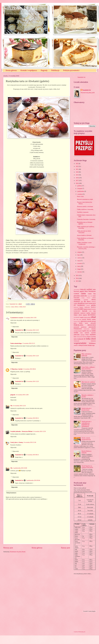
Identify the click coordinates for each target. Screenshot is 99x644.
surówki (87, 333)
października (81, 191)
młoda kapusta (83, 315)
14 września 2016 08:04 (29, 369)
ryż (90, 331)
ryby (88, 331)
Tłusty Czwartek (91, 337)
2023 (77, 164)
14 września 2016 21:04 (30, 442)
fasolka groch (92, 303)
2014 (77, 278)
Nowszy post (8, 548)
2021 (77, 169)
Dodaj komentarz (11, 493)
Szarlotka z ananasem (83, 212)
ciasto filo (90, 296)
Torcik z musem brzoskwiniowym (86, 439)
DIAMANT (77, 302)
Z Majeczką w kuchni (16, 369)
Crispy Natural (86, 298)
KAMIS (81, 309)
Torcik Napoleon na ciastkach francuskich (87, 467)
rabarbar (93, 329)
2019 (77, 175)
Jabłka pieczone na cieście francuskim (84, 232)
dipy (82, 302)
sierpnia (80, 252)
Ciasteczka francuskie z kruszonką (86, 219)
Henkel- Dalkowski (85, 307)
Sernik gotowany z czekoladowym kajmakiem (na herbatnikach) (87, 424)
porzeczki (76, 327)
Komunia (93, 309)
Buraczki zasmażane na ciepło (85, 199)
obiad (93, 317)
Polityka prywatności (71, 70)
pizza (86, 323)
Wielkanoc (92, 343)
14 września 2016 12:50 (39, 431)
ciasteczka (84, 296)
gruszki (88, 305)
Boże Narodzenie (90, 291)
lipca (79, 255)
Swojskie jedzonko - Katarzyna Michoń (21, 431)
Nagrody (44, 70)
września (80, 194)
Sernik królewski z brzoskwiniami (87, 409)
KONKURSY (77, 311)
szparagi (82, 335)
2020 (77, 172)
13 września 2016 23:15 (29, 343)
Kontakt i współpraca (29, 70)
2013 (77, 281)
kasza (89, 309)
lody (94, 311)
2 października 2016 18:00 (20, 468)
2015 (77, 276)
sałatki (94, 331)
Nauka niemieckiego (16, 343)
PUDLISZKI (86, 329)
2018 (77, 178)
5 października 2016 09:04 (33, 480)
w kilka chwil (22, 307)
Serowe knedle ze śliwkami (84, 235)
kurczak (85, 311)
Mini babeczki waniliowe (88, 382)
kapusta (86, 309)
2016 (77, 183)
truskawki (80, 339)
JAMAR (76, 309)
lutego (79, 269)
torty (75, 339)
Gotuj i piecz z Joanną (17, 442)
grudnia (80, 186)
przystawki (92, 327)
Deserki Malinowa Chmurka (87, 452)
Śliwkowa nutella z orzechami (85, 207)
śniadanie (93, 335)
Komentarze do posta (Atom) (18, 552)
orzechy (84, 319)
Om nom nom (77, 319)
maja (79, 261)
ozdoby (94, 319)
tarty (75, 337)
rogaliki (84, 331)
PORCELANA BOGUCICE (85, 325)
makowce (83, 313)
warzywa (93, 341)
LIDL (90, 311)
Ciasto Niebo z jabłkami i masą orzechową (88, 368)
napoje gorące (87, 317)
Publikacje (55, 70)
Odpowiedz (13, 323)
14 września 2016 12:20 (32, 330)
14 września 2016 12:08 (22, 395)
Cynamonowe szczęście (17, 318)
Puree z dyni (80, 196)
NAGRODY (77, 317)
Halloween (76, 307)
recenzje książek (78, 331)
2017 (77, 181)
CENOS (76, 294)
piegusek (13, 395)
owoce (89, 319)
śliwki (16, 307)
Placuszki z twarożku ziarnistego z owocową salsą (86, 248)
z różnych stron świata (85, 345)
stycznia (80, 272)
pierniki (89, 321)
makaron (77, 313)
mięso (76, 315)
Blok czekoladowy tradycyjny (87, 355)
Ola (11, 406)
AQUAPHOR (77, 290)
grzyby (93, 305)
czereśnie (86, 300)
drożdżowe (81, 303)
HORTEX (93, 307)
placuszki (93, 323)
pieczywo (84, 321)
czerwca (80, 258)
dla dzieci (87, 301)
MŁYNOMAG (92, 315)
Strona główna (11, 70)
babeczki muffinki (86, 289)
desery (94, 300)
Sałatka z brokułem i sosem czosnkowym (84, 243)
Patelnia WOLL (77, 321)
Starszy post (65, 548)
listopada (80, 189)
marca (79, 266)
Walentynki (76, 341)
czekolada (77, 300)
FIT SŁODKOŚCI (79, 305)
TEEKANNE (79, 337)
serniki (76, 333)
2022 (77, 166)
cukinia (94, 298)
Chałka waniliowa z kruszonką (85, 209)
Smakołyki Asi (20, 8)
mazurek (93, 313)
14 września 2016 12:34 (19, 406)
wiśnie (75, 345)
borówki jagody (79, 291)
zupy (93, 345)
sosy (81, 333)
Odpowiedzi (16, 327)
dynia (87, 303)
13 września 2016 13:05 (30, 318)
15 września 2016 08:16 (32, 418)
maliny (88, 313)
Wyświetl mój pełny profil (88, 93)
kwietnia (80, 263)
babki (94, 289)
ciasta (12, 307)
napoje (82, 317)
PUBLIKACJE (78, 329)
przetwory (84, 327)
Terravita (85, 337)
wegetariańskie (80, 343)
